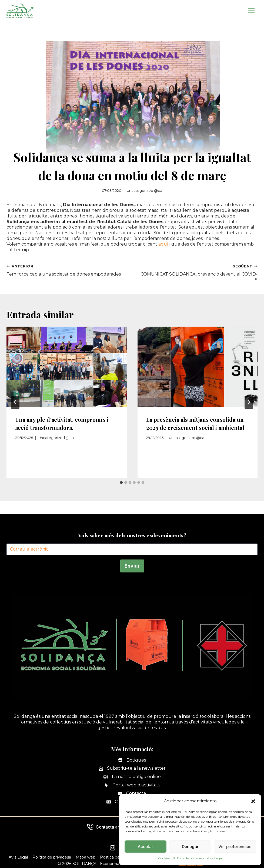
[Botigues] (132, 760)
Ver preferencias (235, 847)
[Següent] (249, 402)
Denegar (190, 847)
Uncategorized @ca (144, 191)
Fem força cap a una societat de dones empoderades (67, 270)
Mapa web (86, 857)
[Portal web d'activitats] (132, 785)
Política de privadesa (188, 858)
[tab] (121, 482)
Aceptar (146, 847)
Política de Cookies (118, 857)
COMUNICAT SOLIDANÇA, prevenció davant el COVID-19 (197, 273)
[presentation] (67, 367)
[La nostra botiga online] (132, 777)
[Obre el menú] (251, 11)
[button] (253, 801)
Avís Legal (215, 858)
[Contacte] (132, 794)
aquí (163, 244)
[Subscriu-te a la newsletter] (132, 768)
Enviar (132, 566)
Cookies (164, 858)
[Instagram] (113, 848)
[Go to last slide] (15, 402)
